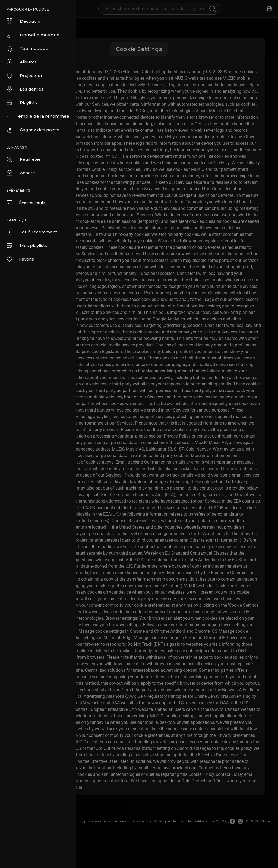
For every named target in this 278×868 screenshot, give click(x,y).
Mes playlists (27, 246)
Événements (26, 202)
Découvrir (24, 21)
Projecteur (25, 76)
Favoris (20, 259)
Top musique (27, 49)
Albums (22, 62)
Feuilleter (24, 159)
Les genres (25, 89)
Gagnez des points (33, 130)
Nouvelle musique (33, 35)
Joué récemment (32, 232)
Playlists (22, 103)
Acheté (21, 173)
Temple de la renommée (38, 116)
